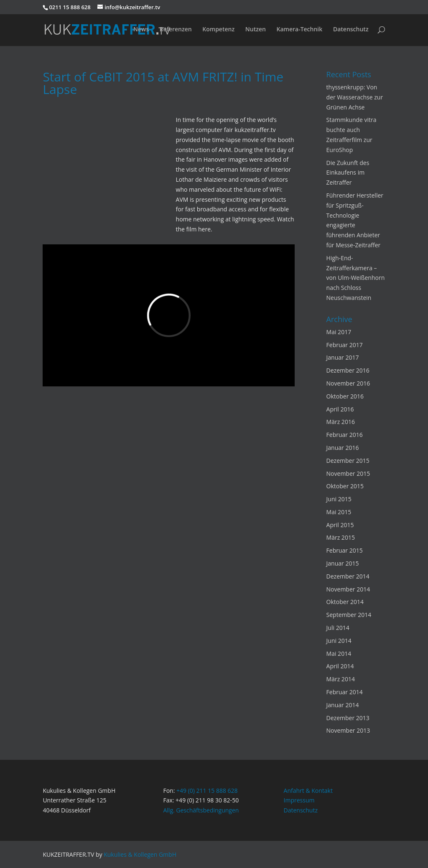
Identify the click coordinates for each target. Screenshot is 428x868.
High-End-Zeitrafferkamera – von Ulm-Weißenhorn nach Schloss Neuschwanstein (356, 278)
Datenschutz (351, 30)
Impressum (299, 800)
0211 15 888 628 (70, 7)
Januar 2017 (343, 357)
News (141, 30)
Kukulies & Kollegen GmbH (140, 854)
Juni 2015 (339, 499)
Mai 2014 (339, 654)
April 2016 (340, 409)
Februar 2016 (345, 435)
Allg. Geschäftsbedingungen (201, 810)
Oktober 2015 (345, 486)
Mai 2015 (339, 512)
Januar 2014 (343, 705)
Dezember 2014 (348, 576)
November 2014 (348, 589)
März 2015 (341, 537)
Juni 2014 (339, 641)
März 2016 (341, 422)
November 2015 (348, 473)
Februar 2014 (345, 692)
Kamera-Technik (299, 30)
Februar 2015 (345, 550)
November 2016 (348, 383)
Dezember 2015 (348, 461)
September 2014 (349, 615)
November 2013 (348, 730)
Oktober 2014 (345, 602)
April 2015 (340, 525)
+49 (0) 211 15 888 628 (207, 791)
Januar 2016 (343, 448)
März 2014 (341, 679)
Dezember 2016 (348, 370)
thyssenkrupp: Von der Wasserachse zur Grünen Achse (355, 97)
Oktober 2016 (345, 396)
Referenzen (176, 30)
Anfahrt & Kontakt (308, 791)
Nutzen (256, 30)
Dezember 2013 (348, 718)
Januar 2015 (343, 563)
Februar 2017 (345, 345)
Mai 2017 (339, 332)
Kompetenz (218, 30)
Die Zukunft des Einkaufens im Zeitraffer (348, 173)
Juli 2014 (338, 628)
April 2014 (340, 666)
